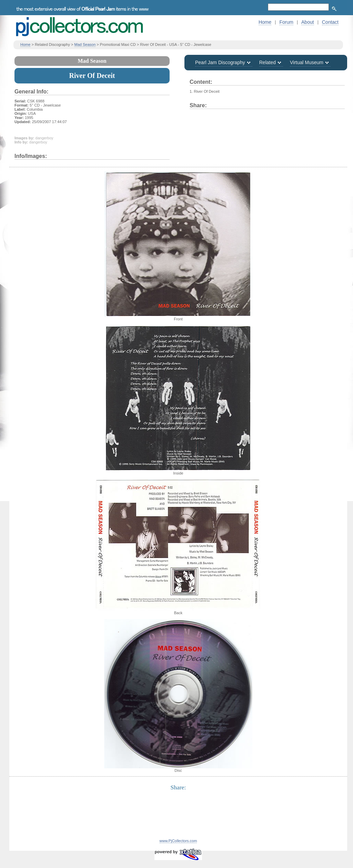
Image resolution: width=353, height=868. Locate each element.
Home (265, 22)
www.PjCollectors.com (178, 841)
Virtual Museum (307, 62)
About (308, 22)
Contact (330, 22)
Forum (286, 22)
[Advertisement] (178, 819)
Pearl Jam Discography (220, 62)
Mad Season (85, 44)
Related (268, 62)
